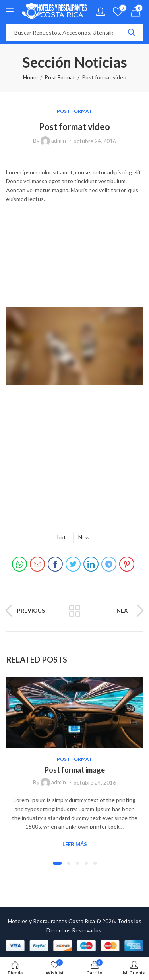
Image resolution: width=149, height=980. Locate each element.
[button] (57, 863)
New (84, 537)
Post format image (75, 770)
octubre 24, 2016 (95, 141)
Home (30, 77)
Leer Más (75, 844)
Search (132, 33)
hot (62, 537)
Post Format (60, 77)
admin (59, 140)
